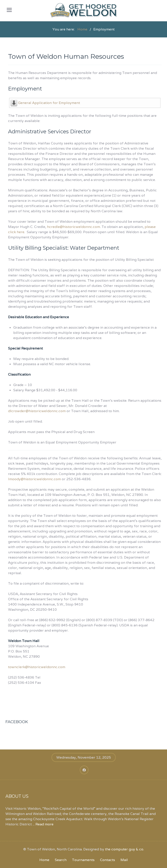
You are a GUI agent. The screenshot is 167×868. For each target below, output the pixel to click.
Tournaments (83, 860)
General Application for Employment (49, 103)
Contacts (108, 860)
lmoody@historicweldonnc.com (34, 479)
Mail (124, 860)
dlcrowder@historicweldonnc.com (37, 411)
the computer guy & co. (124, 849)
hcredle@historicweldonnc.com (73, 227)
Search (61, 860)
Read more (44, 824)
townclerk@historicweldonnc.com (37, 667)
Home (44, 860)
